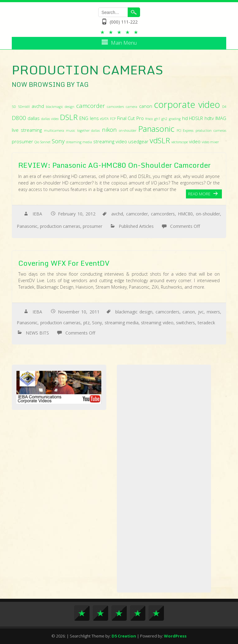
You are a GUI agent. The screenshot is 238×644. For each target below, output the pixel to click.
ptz (86, 323)
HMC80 (185, 214)
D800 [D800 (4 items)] (19, 118)
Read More (199, 194)
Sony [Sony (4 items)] (58, 141)
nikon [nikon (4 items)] (109, 129)
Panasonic (27, 226)
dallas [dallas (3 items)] (34, 118)
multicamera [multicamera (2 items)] (54, 131)
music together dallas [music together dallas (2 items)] (83, 131)
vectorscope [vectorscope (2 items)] (180, 142)
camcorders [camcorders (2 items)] (115, 107)
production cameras (60, 226)
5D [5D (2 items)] (14, 107)
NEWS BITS (37, 333)
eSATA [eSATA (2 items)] (104, 119)
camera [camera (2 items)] (132, 107)
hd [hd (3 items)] (185, 118)
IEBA (37, 214)
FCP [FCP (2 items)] (113, 119)
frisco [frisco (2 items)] (149, 119)
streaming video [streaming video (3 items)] (110, 141)
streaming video (157, 323)
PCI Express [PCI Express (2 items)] (185, 131)
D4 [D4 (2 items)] (224, 107)
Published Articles (136, 226)
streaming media (122, 323)
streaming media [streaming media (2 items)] (79, 142)
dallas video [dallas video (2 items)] (50, 119)
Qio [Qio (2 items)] (37, 142)
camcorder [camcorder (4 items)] (91, 106)
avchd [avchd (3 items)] (38, 106)
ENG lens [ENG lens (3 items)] (89, 118)
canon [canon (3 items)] (146, 106)
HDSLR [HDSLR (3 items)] (196, 118)
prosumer (93, 226)
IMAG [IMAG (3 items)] (221, 118)
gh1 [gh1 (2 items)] (157, 119)
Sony (97, 323)
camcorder (137, 214)
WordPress (175, 636)
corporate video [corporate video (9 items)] (187, 104)
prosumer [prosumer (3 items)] (22, 141)
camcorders (163, 214)
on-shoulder (208, 214)
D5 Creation (124, 636)
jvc (201, 312)
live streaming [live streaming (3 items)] (27, 130)
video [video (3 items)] (195, 141)
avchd (117, 214)
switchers (185, 323)
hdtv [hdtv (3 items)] (209, 118)
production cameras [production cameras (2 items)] (211, 131)
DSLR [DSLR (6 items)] (69, 117)
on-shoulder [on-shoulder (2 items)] (128, 131)
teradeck (206, 323)
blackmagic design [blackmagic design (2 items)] (60, 107)
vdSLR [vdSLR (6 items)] (160, 140)
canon (189, 312)
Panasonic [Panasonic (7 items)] (156, 129)
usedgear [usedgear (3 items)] (138, 141)
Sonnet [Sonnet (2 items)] (45, 142)
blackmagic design (134, 312)
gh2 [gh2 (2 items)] (164, 119)
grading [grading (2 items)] (175, 119)
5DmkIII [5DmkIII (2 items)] (24, 107)
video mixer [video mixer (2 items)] (210, 142)
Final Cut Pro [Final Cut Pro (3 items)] (130, 118)
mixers (213, 312)
